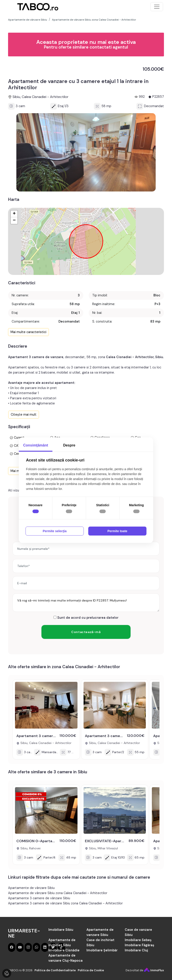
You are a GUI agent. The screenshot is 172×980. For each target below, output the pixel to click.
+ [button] (14, 214)
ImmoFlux (154, 970)
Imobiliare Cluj (136, 950)
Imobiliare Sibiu (61, 930)
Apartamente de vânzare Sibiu (31, 888)
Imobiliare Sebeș (138, 940)
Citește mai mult (24, 415)
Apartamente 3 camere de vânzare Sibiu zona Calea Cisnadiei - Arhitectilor (65, 903)
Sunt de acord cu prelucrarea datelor (86, 618)
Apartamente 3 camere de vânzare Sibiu (39, 898)
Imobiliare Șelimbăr (102, 950)
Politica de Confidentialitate (55, 970)
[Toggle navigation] (157, 7)
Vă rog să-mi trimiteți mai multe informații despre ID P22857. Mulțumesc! (86, 603)
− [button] (14, 221)
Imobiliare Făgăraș (140, 945)
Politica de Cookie (91, 970)
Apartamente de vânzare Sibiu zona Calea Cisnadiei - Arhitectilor (58, 893)
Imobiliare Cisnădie (64, 950)
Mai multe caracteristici (28, 332)
